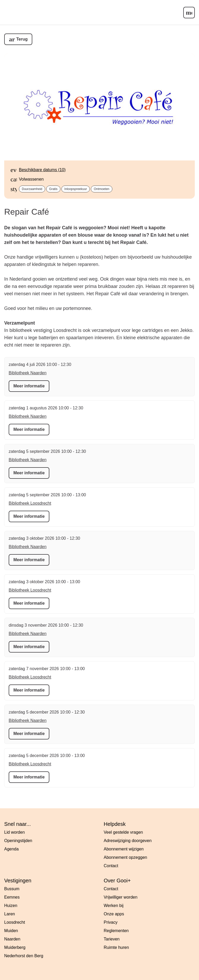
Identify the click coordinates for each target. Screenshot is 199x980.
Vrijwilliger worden (121, 897)
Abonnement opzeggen (125, 857)
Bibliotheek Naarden (28, 373)
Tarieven (112, 939)
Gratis (53, 189)
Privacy (111, 922)
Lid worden (14, 832)
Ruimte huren (116, 947)
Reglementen (116, 931)
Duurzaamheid (32, 189)
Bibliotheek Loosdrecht (30, 503)
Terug (22, 39)
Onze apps (114, 914)
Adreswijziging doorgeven (128, 841)
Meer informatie (29, 386)
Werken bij (114, 906)
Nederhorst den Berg (24, 956)
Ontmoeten (101, 189)
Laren (10, 914)
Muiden (11, 931)
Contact (111, 866)
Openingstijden (18, 841)
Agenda (11, 849)
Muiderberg (15, 947)
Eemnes (12, 897)
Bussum (12, 889)
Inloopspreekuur (76, 189)
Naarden (12, 939)
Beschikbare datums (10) (42, 170)
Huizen (11, 906)
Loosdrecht (15, 922)
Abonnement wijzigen (124, 849)
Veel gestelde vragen (123, 832)
